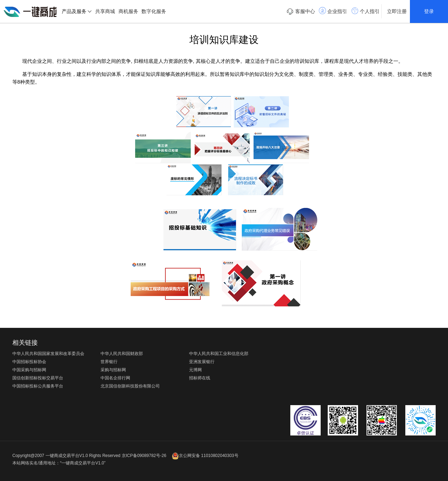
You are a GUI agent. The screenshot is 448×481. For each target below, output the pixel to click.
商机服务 (128, 11)
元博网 (195, 370)
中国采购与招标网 (29, 370)
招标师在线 (200, 378)
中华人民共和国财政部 (122, 354)
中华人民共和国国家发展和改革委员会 (48, 354)
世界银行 (109, 362)
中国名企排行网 (115, 378)
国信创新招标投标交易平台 (38, 378)
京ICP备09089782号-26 (144, 456)
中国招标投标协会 (29, 362)
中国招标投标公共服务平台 (38, 386)
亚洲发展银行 (202, 362)
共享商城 (105, 11)
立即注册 (397, 11)
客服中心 (301, 12)
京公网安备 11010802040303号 (205, 456)
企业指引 (333, 11)
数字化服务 (154, 11)
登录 (429, 11)
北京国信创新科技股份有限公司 (130, 386)
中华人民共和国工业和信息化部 (219, 354)
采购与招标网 (113, 370)
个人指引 (365, 11)
